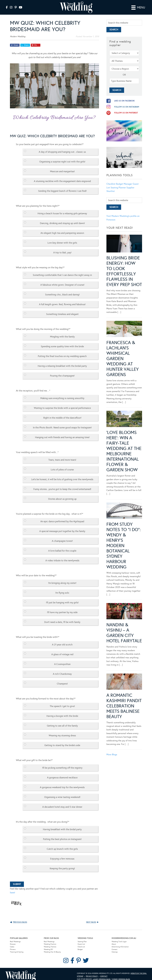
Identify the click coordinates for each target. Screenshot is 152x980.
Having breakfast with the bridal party (62, 825)
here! (12, 888)
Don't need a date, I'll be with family (62, 618)
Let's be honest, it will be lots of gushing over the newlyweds (62, 475)
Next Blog (91, 918)
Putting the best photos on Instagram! (62, 835)
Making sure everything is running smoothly (62, 394)
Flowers (13, 945)
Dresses (13, 940)
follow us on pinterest (126, 109)
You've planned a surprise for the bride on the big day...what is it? (50, 510)
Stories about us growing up (62, 495)
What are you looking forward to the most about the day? (46, 694)
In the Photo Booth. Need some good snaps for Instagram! (62, 423)
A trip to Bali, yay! (62, 248)
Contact (114, 945)
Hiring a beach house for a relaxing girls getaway (62, 209)
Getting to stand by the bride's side (62, 741)
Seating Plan (82, 937)
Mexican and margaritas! (62, 167)
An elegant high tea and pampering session (62, 229)
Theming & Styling (17, 948)
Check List (81, 942)
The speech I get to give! (62, 702)
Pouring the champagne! (62, 371)
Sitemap (115, 948)
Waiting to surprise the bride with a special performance (62, 404)
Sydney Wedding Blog (121, 975)
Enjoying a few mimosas (62, 854)
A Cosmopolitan (62, 660)
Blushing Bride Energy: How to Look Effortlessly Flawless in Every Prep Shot (124, 267)
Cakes (12, 942)
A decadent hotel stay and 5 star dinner (62, 803)
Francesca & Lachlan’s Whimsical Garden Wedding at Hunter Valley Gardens (123, 354)
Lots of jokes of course (62, 465)
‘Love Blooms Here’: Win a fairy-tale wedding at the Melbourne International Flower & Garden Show (124, 447)
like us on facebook (124, 97)
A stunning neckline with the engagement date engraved (62, 177)
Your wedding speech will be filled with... (37, 448)
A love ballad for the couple (62, 546)
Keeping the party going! (62, 864)
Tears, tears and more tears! (62, 456)
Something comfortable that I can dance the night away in (62, 271)
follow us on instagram (127, 103)
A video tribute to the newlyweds (62, 556)
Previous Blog (20, 918)
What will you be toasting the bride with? (38, 633)
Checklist (111, 180)
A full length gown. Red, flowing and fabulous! (62, 300)
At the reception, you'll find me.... (33, 386)
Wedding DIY (48, 945)
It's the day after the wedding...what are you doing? (43, 818)
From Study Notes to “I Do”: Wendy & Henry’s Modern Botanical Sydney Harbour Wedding (124, 541)
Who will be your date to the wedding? (36, 571)
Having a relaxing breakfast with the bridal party (62, 362)
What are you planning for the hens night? (38, 202)
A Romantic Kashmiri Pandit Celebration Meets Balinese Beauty (124, 702)
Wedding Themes (50, 942)
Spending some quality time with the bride (62, 342)
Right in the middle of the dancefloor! (62, 413)
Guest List (81, 940)
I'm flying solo (62, 588)
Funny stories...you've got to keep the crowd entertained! (62, 485)
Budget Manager (124, 180)
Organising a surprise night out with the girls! (62, 157)
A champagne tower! (62, 537)
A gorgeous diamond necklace (62, 773)
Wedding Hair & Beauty (52, 948)
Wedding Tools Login (119, 937)
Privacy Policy (92, 972)
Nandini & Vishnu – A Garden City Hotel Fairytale (124, 629)
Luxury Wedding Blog (102, 975)
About (114, 940)
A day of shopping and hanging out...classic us (62, 148)
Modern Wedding (20, 972)
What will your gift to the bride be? (34, 756)
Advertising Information (120, 942)
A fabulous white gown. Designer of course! (62, 280)
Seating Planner (118, 183)
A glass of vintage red (62, 650)
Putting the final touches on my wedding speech (62, 352)
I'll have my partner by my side (62, 608)
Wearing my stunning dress (62, 731)
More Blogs (112, 750)
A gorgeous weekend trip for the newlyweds (62, 783)
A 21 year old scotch (62, 640)
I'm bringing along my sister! (62, 579)
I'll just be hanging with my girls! (62, 598)
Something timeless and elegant (62, 310)
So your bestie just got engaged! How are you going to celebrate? (50, 140)
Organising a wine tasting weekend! (62, 793)
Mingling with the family (62, 332)
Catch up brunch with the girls (62, 845)
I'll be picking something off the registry (62, 763)
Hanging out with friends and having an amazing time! (62, 433)
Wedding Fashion (50, 940)
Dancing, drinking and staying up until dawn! (62, 219)
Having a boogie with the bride (62, 712)
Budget (80, 945)
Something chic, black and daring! (62, 290)
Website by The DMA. (139, 969)
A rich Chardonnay (62, 670)
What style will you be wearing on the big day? (40, 263)
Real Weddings (15, 937)
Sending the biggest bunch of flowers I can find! (62, 187)
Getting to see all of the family (62, 721)
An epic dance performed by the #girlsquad (62, 517)
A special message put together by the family (62, 527)
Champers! (62, 679)
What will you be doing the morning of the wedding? (43, 325)
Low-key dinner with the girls (62, 238)
